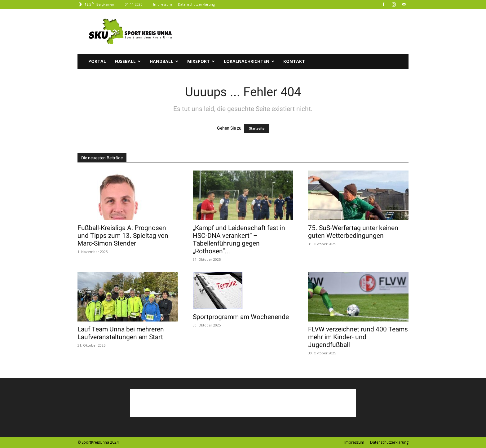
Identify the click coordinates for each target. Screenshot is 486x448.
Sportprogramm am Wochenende (241, 317)
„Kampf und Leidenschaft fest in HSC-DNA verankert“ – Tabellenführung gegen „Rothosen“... (239, 240)
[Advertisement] (296, 31)
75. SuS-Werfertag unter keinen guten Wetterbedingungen (353, 232)
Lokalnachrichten (249, 61)
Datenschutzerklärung (196, 4)
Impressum (163, 4)
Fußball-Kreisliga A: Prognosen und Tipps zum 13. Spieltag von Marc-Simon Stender (123, 236)
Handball (164, 61)
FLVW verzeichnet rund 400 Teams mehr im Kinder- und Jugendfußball (358, 337)
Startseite (257, 129)
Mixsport (201, 61)
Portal (97, 61)
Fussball (128, 61)
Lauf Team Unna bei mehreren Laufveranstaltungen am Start (121, 333)
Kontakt (294, 61)
